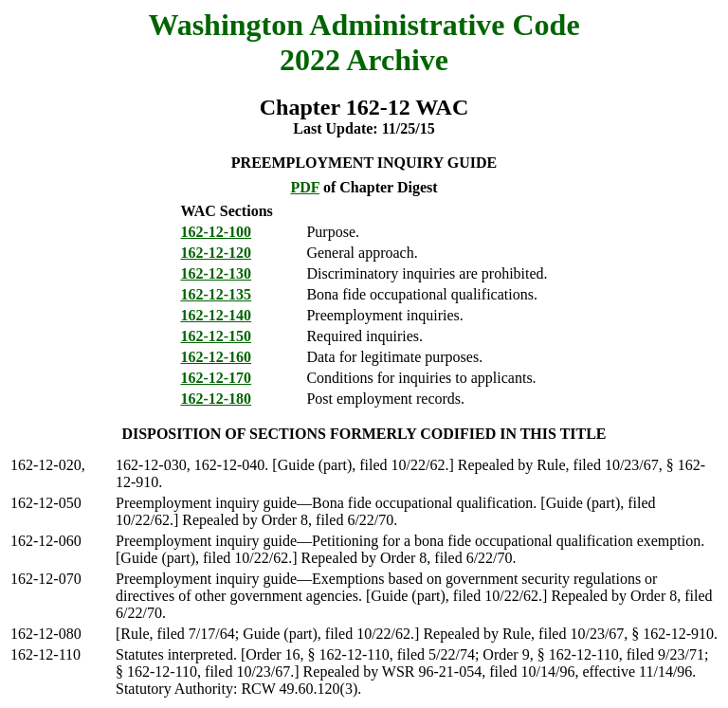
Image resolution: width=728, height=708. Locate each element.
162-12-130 (216, 273)
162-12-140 (216, 315)
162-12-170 (216, 378)
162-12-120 (216, 253)
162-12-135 (216, 294)
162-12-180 (216, 399)
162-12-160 (216, 357)
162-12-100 (216, 232)
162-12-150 (216, 336)
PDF (305, 187)
